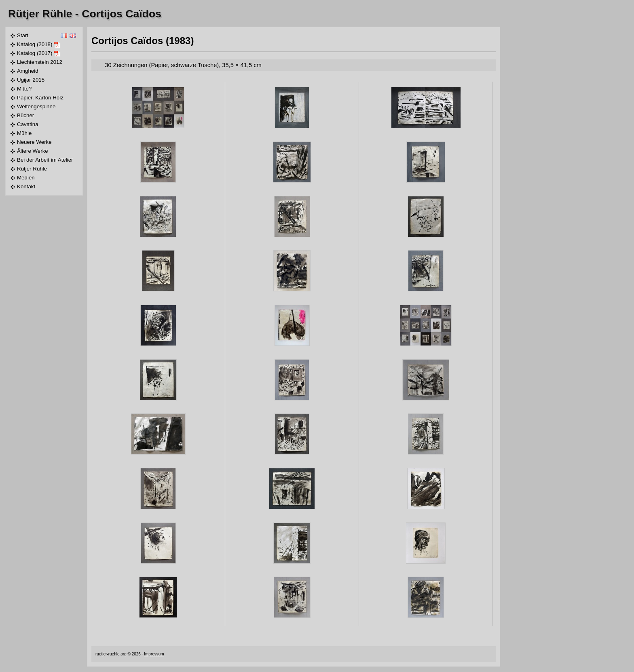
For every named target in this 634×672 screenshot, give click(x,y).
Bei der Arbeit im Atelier (45, 160)
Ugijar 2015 (31, 80)
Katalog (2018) (39, 44)
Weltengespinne (36, 106)
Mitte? (24, 89)
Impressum (154, 654)
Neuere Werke (34, 142)
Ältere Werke (33, 151)
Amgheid (28, 71)
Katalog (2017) (39, 53)
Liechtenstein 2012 (40, 62)
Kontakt (26, 186)
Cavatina (28, 124)
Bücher (25, 115)
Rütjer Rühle (40, 14)
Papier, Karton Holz (40, 98)
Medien (26, 178)
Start (23, 35)
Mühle (24, 133)
